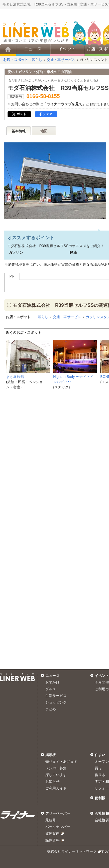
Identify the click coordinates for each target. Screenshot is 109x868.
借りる (100, 775)
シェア (46, 114)
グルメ (51, 689)
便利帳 (100, 798)
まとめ (51, 709)
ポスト (19, 114)
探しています (56, 775)
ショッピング (56, 702)
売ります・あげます (61, 762)
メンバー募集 (56, 768)
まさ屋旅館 (15, 377)
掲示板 (51, 755)
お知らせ (52, 782)
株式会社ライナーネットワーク (72, 851)
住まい (100, 755)
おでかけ (52, 682)
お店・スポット (16, 60)
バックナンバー (58, 827)
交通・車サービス (61, 60)
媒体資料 (52, 840)
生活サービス (56, 696)
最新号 (51, 820)
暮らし (37, 60)
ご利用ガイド (56, 788)
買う (98, 768)
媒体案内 (52, 833)
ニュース (52, 676)
